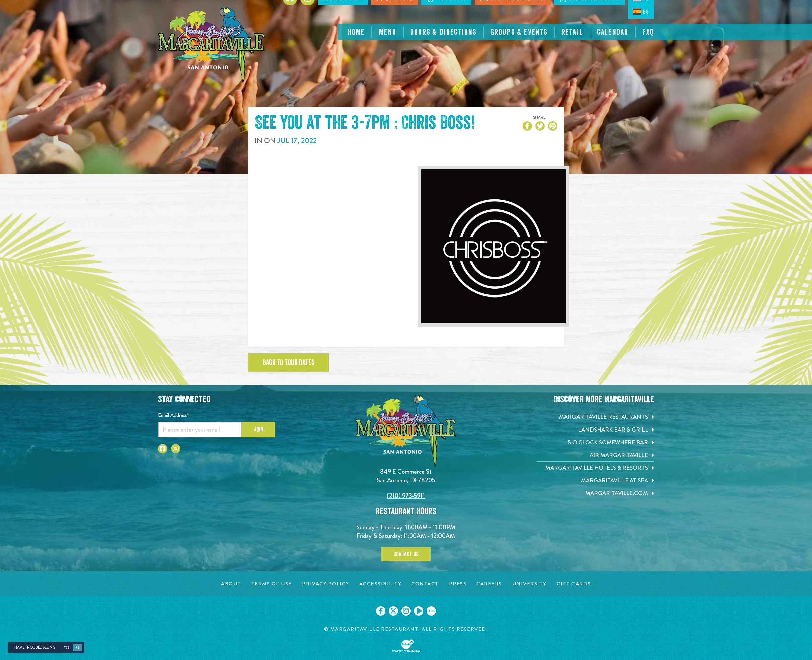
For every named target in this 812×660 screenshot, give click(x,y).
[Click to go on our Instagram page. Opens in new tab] (406, 611)
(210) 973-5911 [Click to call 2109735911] (406, 496)
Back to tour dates (288, 362)
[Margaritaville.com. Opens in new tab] (595, 493)
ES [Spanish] (641, 12)
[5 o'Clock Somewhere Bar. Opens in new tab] (595, 442)
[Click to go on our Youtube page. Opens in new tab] (419, 611)
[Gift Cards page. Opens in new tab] (574, 584)
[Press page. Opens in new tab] (458, 584)
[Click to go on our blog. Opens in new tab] (431, 611)
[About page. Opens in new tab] (231, 584)
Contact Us (406, 554)
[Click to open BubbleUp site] (406, 646)
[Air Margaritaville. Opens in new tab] (595, 455)
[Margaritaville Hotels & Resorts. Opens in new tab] (595, 468)
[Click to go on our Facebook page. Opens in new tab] (381, 611)
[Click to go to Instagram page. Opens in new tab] (176, 449)
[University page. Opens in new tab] (529, 584)
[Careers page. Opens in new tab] (489, 584)
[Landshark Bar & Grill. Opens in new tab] (595, 430)
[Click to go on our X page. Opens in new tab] (393, 611)
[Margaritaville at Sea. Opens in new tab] (595, 481)
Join (258, 429)
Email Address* (173, 415)
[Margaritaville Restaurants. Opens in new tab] (595, 417)
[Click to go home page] (212, 45)
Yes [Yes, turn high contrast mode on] (66, 647)
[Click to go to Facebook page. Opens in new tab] (163, 449)
